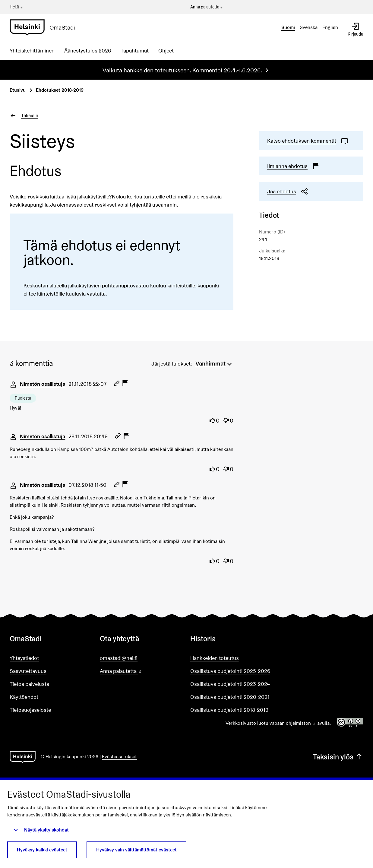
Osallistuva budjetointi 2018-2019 (229, 710)
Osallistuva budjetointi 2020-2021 (230, 697)
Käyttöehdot (24, 697)
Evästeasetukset (119, 757)
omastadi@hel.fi (119, 658)
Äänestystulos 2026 (88, 51)
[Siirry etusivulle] (45, 27)
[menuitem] (214, 363)
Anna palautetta (207, 7)
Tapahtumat (135, 51)
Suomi (288, 27)
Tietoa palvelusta (29, 684)
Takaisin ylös (338, 757)
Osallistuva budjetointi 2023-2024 (230, 684)
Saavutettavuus (28, 671)
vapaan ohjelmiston (293, 723)
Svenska (309, 27)
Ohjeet (166, 51)
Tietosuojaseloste (30, 710)
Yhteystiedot (24, 658)
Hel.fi (17, 7)
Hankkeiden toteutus (215, 658)
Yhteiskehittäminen (32, 51)
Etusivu (18, 90)
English (330, 27)
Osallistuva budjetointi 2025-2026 (230, 671)
